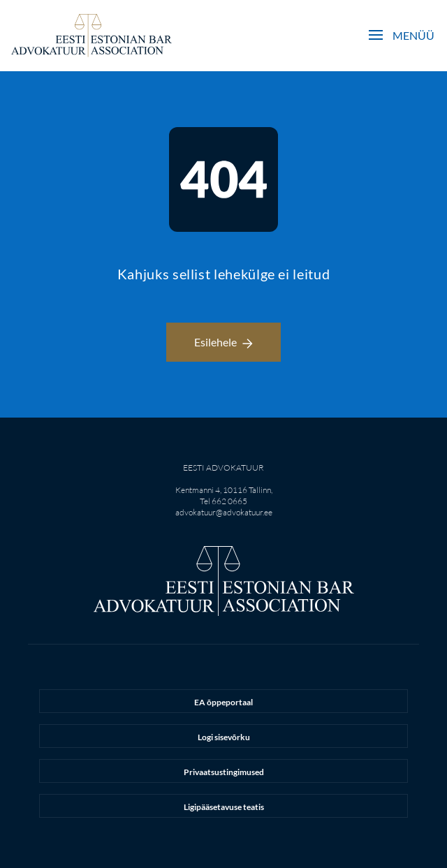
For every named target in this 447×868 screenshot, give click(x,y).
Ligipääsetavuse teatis (224, 807)
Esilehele (223, 342)
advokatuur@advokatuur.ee (224, 512)
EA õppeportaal (223, 702)
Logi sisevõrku (224, 737)
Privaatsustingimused (224, 772)
